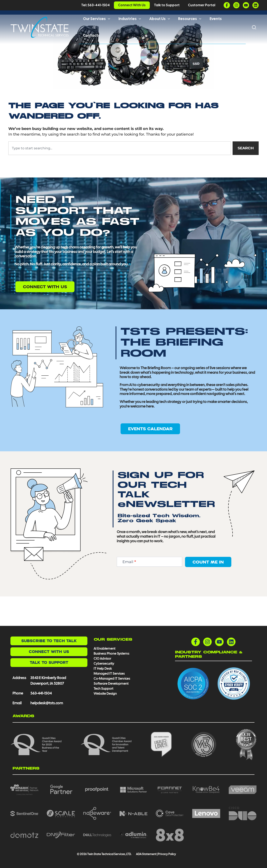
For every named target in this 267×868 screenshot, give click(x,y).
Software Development (111, 684)
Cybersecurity (104, 664)
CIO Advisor (102, 659)
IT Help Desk (103, 669)
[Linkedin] (256, 5)
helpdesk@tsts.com (47, 703)
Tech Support (103, 689)
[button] (109, 27)
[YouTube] (246, 5)
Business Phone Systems (111, 654)
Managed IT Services (109, 674)
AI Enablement (105, 648)
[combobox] (119, 177)
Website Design (105, 694)
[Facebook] (227, 5)
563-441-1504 (41, 693)
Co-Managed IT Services (112, 679)
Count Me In (208, 591)
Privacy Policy (167, 854)
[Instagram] (236, 5)
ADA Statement (146, 854)
